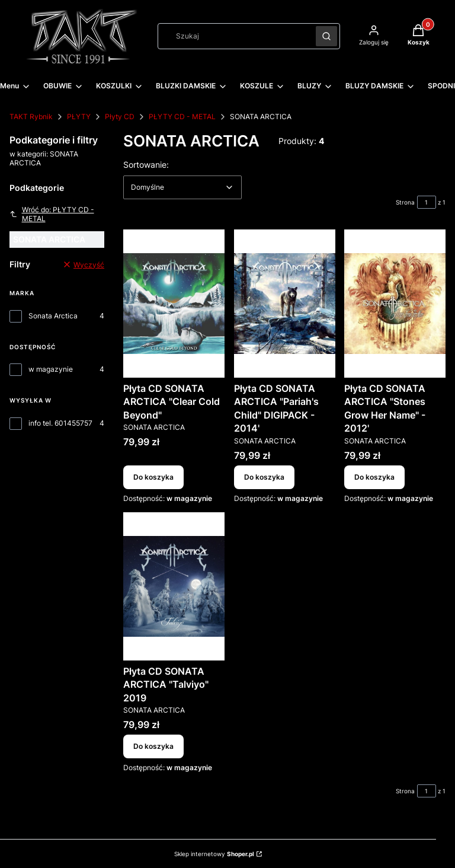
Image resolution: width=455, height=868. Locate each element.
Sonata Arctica (53, 316)
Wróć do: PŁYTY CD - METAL (52, 214)
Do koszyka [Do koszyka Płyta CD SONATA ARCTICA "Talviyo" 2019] (153, 746)
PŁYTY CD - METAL (182, 117)
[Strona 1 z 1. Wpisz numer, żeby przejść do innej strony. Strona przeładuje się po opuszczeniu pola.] (427, 202)
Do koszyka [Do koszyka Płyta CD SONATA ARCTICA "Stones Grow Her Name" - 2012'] (374, 477)
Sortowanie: (146, 164)
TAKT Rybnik (31, 117)
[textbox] (182, 187)
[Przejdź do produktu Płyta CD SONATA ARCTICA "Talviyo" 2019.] (174, 586)
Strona (405, 202)
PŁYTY (79, 117)
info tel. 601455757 (60, 423)
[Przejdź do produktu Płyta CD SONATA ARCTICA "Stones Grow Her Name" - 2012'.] (395, 304)
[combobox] (233, 36)
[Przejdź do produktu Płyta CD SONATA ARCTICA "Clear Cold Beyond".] (174, 304)
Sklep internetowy (214, 854)
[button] (326, 36)
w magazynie (51, 369)
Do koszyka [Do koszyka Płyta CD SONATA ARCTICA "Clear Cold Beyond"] (153, 477)
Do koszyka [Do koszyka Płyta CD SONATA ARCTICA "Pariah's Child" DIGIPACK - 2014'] (264, 477)
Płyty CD (120, 117)
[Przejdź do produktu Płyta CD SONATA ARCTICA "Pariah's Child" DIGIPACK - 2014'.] (285, 304)
